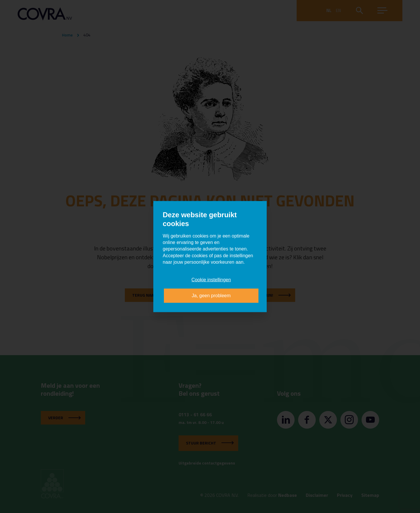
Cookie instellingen (211, 279)
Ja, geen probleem (211, 296)
